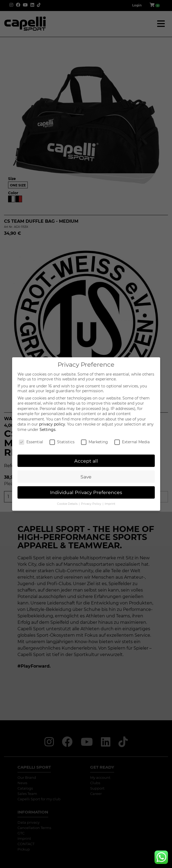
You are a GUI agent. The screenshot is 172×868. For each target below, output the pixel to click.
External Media (132, 442)
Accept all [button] (86, 461)
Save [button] (86, 477)
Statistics (62, 442)
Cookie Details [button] (68, 504)
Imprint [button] (110, 504)
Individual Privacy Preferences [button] (86, 492)
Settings (48, 430)
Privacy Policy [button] (92, 504)
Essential (31, 442)
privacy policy (52, 424)
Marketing (94, 442)
